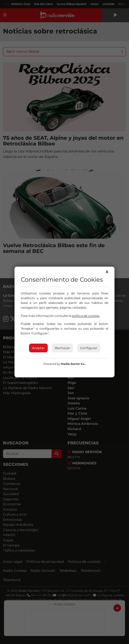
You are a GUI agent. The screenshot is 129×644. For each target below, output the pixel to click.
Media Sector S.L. (73, 364)
